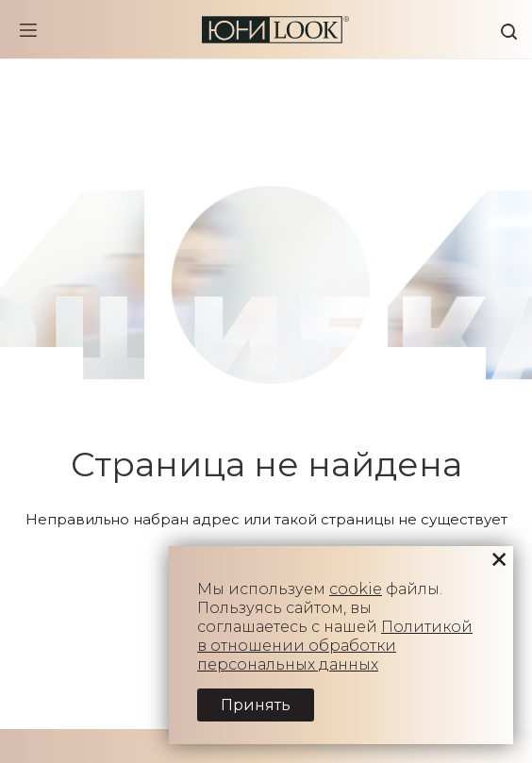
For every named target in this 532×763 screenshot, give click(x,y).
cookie (356, 589)
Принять (256, 705)
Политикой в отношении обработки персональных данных (335, 646)
